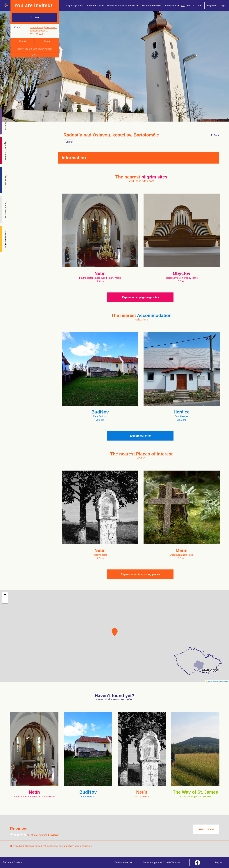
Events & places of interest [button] (123, 5)
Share (47, 41)
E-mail (23, 41)
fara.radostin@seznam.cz (43, 27)
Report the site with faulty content (35, 49)
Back (215, 135)
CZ (183, 5)
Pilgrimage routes (152, 5)
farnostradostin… (39, 31)
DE (200, 5)
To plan (35, 17)
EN (189, 5)
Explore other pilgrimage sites (141, 297)
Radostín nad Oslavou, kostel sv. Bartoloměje (111, 135)
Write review (206, 829)
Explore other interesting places (141, 574)
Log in (223, 5)
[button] (115, 632)
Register (212, 5)
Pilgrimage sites (74, 5)
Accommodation (95, 5)
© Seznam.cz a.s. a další (220, 681)
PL (194, 5)
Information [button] (172, 5)
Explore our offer (141, 436)
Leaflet (209, 681)
